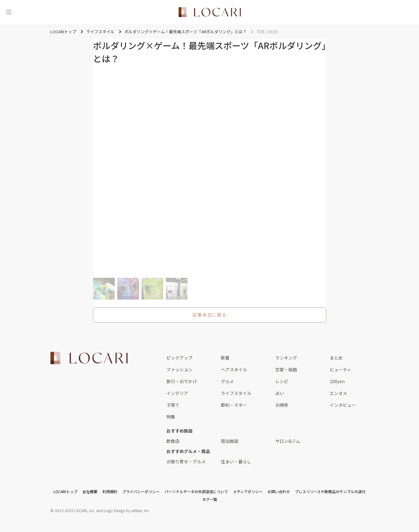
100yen (337, 381)
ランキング (286, 358)
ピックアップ (179, 358)
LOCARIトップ (65, 491)
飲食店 (173, 441)
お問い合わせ (279, 491)
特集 (171, 417)
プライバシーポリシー (141, 491)
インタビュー (343, 405)
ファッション (179, 369)
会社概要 (90, 491)
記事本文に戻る (209, 315)
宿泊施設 (230, 441)
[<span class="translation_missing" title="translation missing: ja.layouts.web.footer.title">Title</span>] (89, 358)
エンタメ (338, 393)
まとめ (336, 358)
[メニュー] (9, 12)
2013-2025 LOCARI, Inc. (75, 510)
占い (280, 393)
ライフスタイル (236, 393)
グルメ (227, 381)
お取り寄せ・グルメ (186, 461)
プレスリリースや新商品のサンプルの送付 (330, 491)
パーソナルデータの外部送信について (196, 491)
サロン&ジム (288, 441)
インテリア (177, 393)
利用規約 (110, 491)
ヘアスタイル (234, 369)
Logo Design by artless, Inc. (127, 510)
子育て (173, 405)
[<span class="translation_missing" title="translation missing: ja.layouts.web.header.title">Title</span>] (210, 12)
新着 (225, 358)
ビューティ (340, 369)
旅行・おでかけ (182, 381)
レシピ (282, 381)
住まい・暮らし (236, 461)
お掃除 (282, 405)
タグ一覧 (210, 499)
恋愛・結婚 (286, 369)
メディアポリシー (248, 491)
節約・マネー (234, 405)
